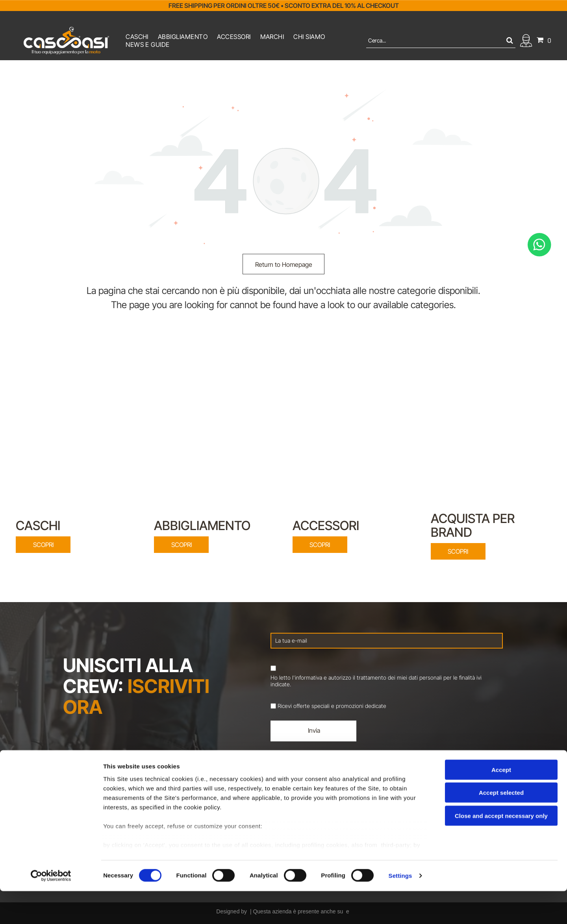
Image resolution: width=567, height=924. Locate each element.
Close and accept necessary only (501, 848)
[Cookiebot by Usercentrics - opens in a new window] (51, 909)
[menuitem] (137, 37)
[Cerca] (441, 41)
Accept (501, 802)
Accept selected (501, 825)
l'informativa (307, 677)
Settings (400, 908)
